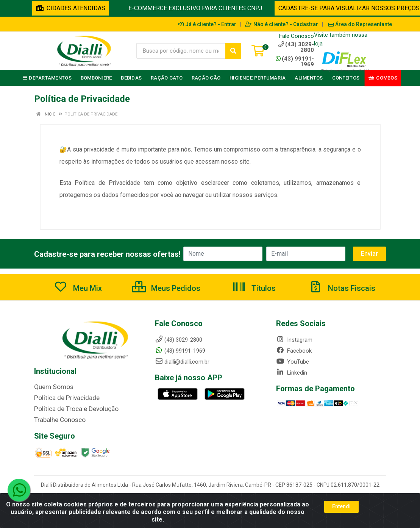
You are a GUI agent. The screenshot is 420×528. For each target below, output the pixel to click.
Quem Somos (51, 387)
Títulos (254, 288)
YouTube (293, 362)
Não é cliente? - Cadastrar (282, 24)
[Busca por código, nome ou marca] (181, 51)
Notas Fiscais (342, 288)
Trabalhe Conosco (57, 419)
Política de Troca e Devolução (71, 408)
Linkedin (292, 373)
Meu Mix (78, 288)
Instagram (294, 340)
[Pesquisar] (233, 51)
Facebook (294, 351)
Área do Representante (360, 24)
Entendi (341, 506)
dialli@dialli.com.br (182, 362)
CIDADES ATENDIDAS (71, 8)
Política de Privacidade (62, 397)
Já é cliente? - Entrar (207, 24)
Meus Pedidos (166, 288)
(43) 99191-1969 (295, 62)
